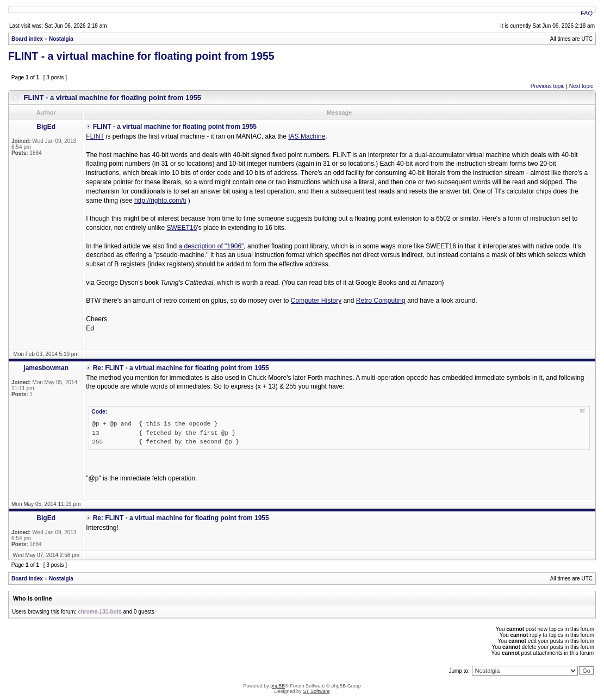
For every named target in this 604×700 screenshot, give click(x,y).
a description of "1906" (211, 246)
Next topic (581, 86)
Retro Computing (381, 301)
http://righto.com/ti (160, 201)
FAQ (587, 13)
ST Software (316, 691)
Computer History (316, 301)
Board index (27, 39)
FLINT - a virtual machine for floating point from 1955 (141, 56)
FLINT (95, 136)
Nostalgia (61, 39)
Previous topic (548, 86)
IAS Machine (307, 136)
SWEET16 (182, 228)
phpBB (278, 686)
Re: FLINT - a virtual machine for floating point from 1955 (181, 368)
